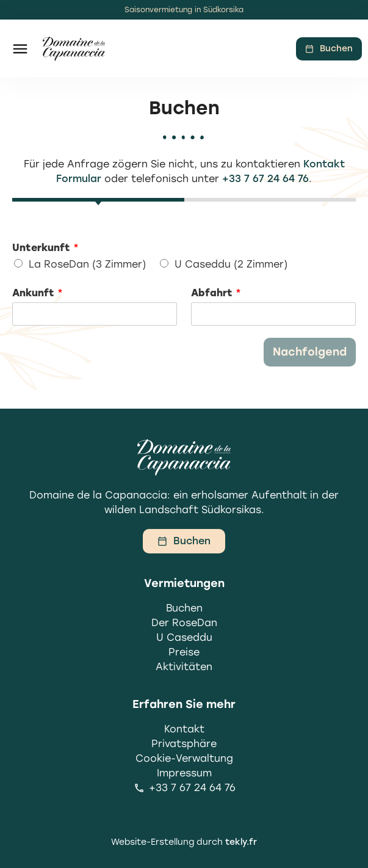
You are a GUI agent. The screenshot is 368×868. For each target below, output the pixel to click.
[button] (20, 49)
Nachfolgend (310, 352)
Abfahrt (216, 293)
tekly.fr (241, 842)
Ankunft (38, 293)
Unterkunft (45, 248)
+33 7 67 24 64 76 (265, 179)
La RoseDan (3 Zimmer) (87, 264)
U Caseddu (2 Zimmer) (231, 264)
